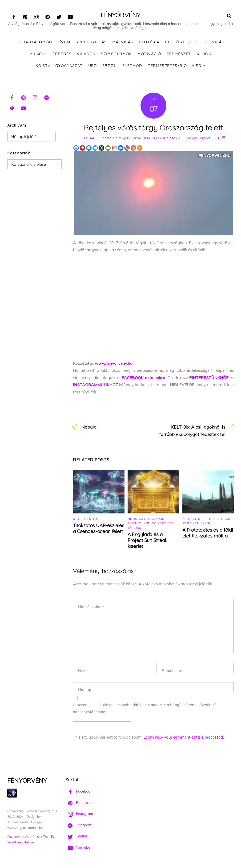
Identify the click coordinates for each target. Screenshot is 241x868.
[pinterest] (25, 16)
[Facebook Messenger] (89, 148)
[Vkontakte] (121, 148)
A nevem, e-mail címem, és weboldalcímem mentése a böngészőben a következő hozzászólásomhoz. (145, 709)
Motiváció (149, 54)
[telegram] (48, 16)
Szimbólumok (116, 54)
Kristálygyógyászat (59, 66)
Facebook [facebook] (79, 792)
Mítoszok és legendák (146, 519)
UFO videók (189, 138)
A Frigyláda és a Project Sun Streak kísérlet (147, 540)
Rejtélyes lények (196, 523)
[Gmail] (114, 148)
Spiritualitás (91, 42)
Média (199, 66)
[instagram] (36, 16)
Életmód (132, 66)
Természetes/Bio (167, 66)
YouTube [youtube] (78, 848)
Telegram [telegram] (78, 825)
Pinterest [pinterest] (78, 803)
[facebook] (14, 16)
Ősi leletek (191, 519)
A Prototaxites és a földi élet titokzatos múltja (208, 533)
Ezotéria (149, 42)
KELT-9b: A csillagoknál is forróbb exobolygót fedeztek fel (192, 431)
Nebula (89, 427)
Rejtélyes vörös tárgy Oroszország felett (153, 128)
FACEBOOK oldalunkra (144, 378)
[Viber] (127, 148)
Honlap (85, 690)
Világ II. (38, 54)
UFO (93, 66)
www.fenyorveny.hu (114, 363)
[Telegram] (95, 148)
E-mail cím (173, 671)
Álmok (204, 54)
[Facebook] (76, 148)
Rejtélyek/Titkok (186, 42)
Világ (218, 42)
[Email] (108, 148)
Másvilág (123, 42)
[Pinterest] (82, 148)
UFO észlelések (164, 138)
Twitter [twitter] (77, 837)
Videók (205, 138)
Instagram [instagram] (79, 814)
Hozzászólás (91, 607)
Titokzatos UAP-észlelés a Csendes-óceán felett (99, 529)
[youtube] (70, 16)
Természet (179, 54)
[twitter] (59, 16)
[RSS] (133, 148)
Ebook (110, 66)
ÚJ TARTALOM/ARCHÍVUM (43, 42)
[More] (140, 148)
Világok (86, 54)
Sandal (88, 138)
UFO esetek (89, 519)
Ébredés (62, 54)
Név (83, 671)
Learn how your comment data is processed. (184, 737)
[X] (102, 148)
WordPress (32, 837)
